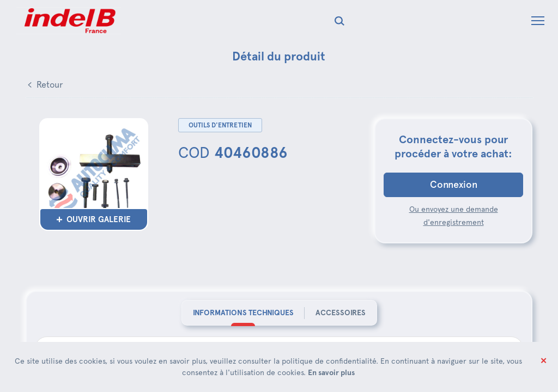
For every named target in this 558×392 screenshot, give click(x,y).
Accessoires (341, 313)
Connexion (454, 185)
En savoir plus (331, 372)
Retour (50, 85)
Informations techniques (243, 313)
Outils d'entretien (220, 125)
